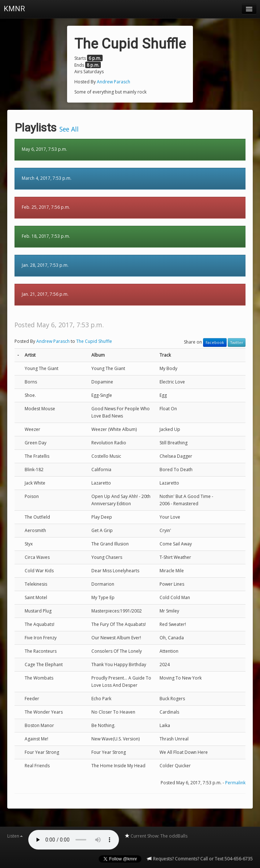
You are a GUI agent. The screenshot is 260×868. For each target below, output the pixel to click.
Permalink (235, 783)
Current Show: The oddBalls (156, 836)
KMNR (14, 9)
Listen (15, 836)
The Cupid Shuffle (94, 341)
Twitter (237, 342)
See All (69, 129)
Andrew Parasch (114, 82)
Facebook (215, 342)
